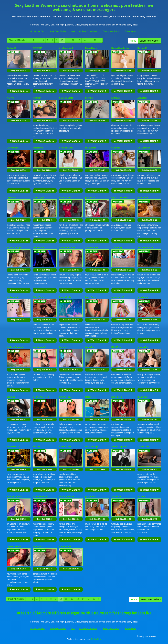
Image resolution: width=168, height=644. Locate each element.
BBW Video (130, 31)
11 (68, 40)
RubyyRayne (91, 48)
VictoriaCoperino (119, 447)
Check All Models (17, 40)
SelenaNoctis (65, 198)
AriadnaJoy (143, 347)
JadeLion (11, 397)
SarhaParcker (91, 248)
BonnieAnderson (41, 397)
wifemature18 (118, 297)
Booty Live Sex (37, 31)
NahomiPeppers (40, 497)
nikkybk (89, 98)
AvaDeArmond (66, 48)
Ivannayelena (65, 397)
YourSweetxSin (40, 347)
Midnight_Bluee (14, 497)
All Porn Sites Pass (88, 31)
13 (79, 40)
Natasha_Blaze (66, 98)
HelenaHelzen (13, 447)
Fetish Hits (96, 639)
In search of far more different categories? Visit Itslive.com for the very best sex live (84, 613)
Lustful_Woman (66, 497)
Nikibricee (90, 397)
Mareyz (10, 98)
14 (84, 40)
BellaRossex (65, 447)
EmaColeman (144, 148)
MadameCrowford (15, 347)
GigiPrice (116, 148)
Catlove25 (12, 48)
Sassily (36, 447)
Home (133, 41)
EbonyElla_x (39, 546)
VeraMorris (38, 148)
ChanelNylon (39, 198)
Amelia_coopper (15, 248)
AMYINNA (38, 48)
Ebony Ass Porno (111, 31)
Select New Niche (150, 41)
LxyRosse (12, 198)
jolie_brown (91, 497)
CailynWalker (13, 148)
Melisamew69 (13, 297)
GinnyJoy (90, 347)
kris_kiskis (64, 347)
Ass (73, 31)
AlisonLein (116, 497)
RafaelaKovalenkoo (121, 48)
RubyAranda (65, 546)
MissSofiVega (91, 447)
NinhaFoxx (142, 397)
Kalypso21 (142, 48)
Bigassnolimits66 (120, 198)
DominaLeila (65, 297)
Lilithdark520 (39, 248)
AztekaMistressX (145, 248)
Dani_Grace (91, 297)
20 (95, 40)
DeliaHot (142, 497)
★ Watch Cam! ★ (19, 91)
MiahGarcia (90, 148)
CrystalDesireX (14, 546)
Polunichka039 (66, 148)
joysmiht (37, 98)
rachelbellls (117, 397)
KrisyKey (116, 98)
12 (73, 40)
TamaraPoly (117, 248)
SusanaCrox (143, 447)
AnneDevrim (143, 297)
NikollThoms (117, 347)
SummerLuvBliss (67, 248)
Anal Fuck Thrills (58, 31)
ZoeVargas (142, 98)
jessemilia (90, 198)
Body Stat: (19, 71)
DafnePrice (143, 198)
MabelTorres (39, 297)
